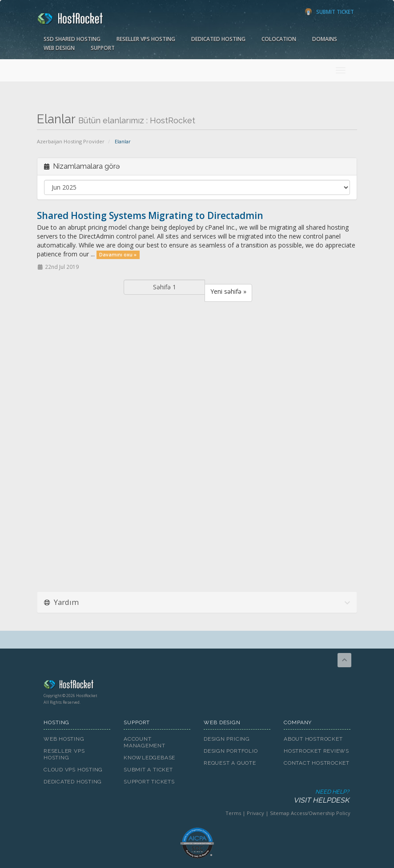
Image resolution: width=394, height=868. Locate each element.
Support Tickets (149, 782)
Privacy (255, 813)
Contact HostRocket (317, 763)
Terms (233, 813)
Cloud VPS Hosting (73, 770)
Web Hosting (64, 739)
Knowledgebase (149, 758)
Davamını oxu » (118, 255)
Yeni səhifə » (228, 291)
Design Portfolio (231, 751)
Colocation (279, 39)
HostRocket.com (197, 686)
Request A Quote (230, 763)
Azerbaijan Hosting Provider (71, 141)
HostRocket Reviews (316, 751)
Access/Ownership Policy (321, 813)
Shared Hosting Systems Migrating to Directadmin (150, 215)
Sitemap (280, 813)
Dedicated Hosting (218, 39)
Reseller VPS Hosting (146, 39)
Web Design (59, 48)
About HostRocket (313, 739)
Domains (325, 39)
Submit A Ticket (148, 770)
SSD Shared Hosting (72, 39)
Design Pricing (227, 739)
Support (103, 48)
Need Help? (196, 797)
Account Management (145, 742)
